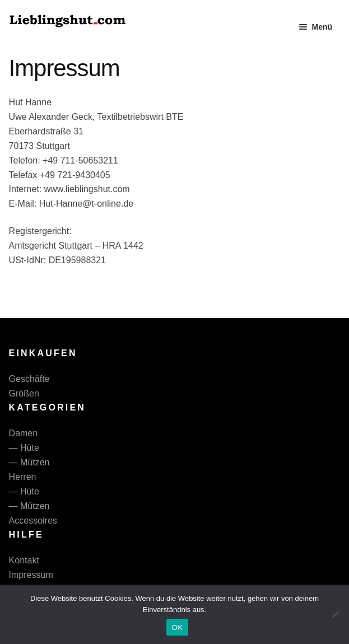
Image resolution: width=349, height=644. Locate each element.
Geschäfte (29, 379)
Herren (23, 477)
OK (177, 627)
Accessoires (33, 521)
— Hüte (24, 448)
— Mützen (29, 462)
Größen (24, 393)
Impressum (31, 575)
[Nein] (335, 614)
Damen (24, 433)
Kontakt (24, 560)
